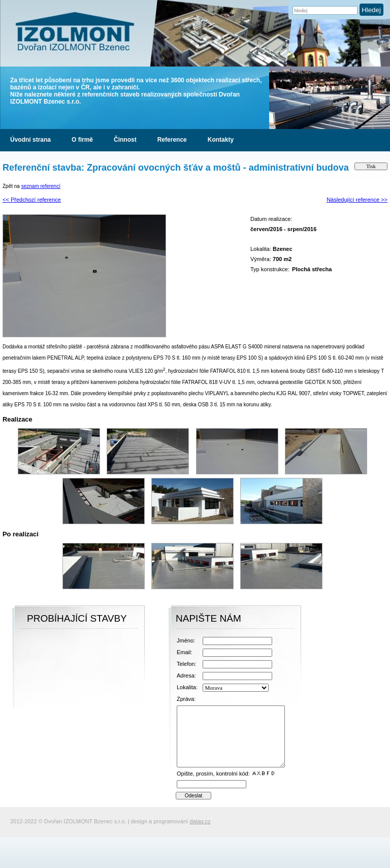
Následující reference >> (357, 200)
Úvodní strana (30, 140)
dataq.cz (200, 821)
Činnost (125, 140)
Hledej (371, 10)
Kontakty (221, 140)
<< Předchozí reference (32, 200)
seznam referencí (41, 186)
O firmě (82, 140)
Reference (172, 140)
